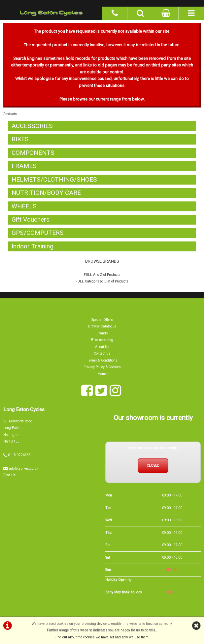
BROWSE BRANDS (102, 261)
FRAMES (24, 166)
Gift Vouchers (31, 219)
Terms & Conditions (102, 360)
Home (102, 374)
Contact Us (102, 354)
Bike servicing (102, 340)
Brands (102, 333)
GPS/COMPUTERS (38, 233)
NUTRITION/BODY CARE (46, 193)
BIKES (20, 139)
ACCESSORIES (32, 126)
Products (10, 114)
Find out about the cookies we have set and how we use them (102, 637)
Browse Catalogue (102, 327)
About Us (102, 347)
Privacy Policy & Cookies (102, 367)
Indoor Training (33, 246)
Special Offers (102, 320)
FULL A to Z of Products (102, 275)
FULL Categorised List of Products (102, 282)
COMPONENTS (33, 153)
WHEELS (24, 206)
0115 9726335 (19, 455)
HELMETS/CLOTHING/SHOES (54, 179)
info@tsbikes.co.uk (24, 469)
